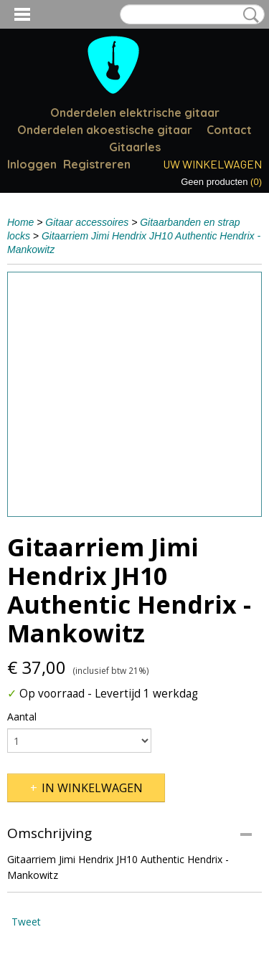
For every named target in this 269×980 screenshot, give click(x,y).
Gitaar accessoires (87, 222)
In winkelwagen (92, 788)
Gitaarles (135, 147)
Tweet (26, 922)
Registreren (97, 164)
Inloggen (32, 164)
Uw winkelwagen (212, 164)
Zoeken (248, 15)
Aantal (22, 717)
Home (20, 222)
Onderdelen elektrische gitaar (135, 113)
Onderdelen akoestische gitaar (105, 130)
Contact (229, 130)
